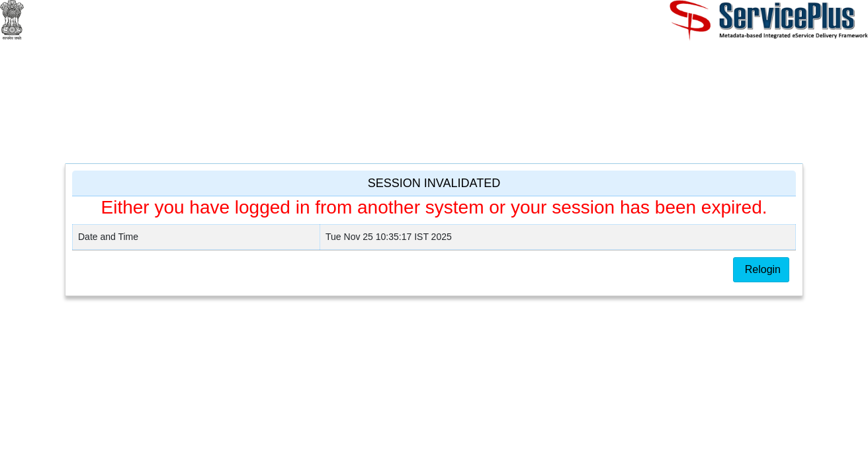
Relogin (761, 269)
